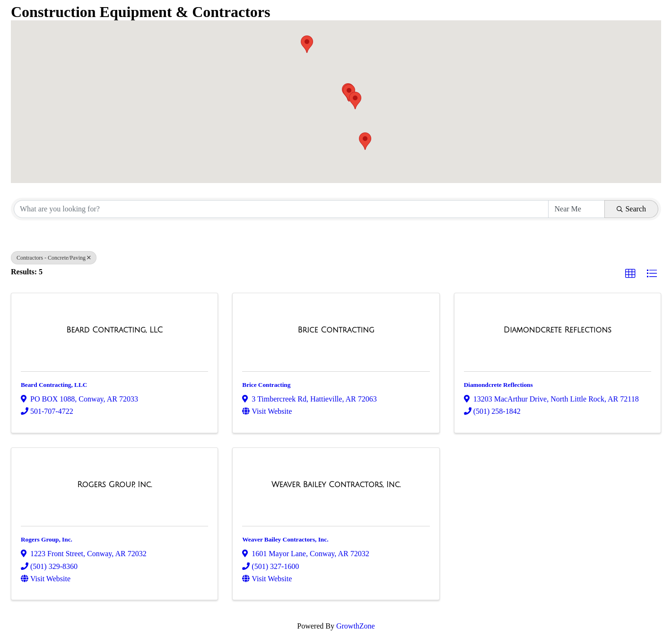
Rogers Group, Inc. (47, 539)
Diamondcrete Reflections (498, 385)
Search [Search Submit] (631, 209)
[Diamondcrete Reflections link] (558, 330)
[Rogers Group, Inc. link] (114, 485)
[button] (307, 44)
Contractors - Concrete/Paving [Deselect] (54, 258)
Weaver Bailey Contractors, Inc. (285, 539)
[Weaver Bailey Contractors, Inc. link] (336, 485)
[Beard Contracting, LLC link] (114, 330)
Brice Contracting (266, 385)
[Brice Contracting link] (336, 330)
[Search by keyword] (281, 209)
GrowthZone (356, 626)
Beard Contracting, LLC (54, 385)
